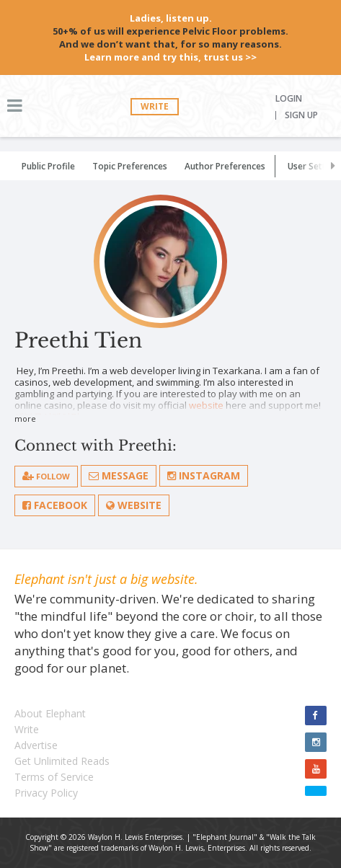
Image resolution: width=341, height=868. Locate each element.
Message (119, 475)
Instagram (204, 475)
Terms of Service (54, 777)
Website (134, 505)
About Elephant (50, 713)
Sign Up (301, 115)
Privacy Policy (46, 793)
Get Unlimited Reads (62, 761)
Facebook (55, 505)
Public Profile (48, 166)
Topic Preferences (130, 166)
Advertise (36, 745)
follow (46, 476)
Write (155, 106)
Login (289, 99)
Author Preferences (225, 166)
